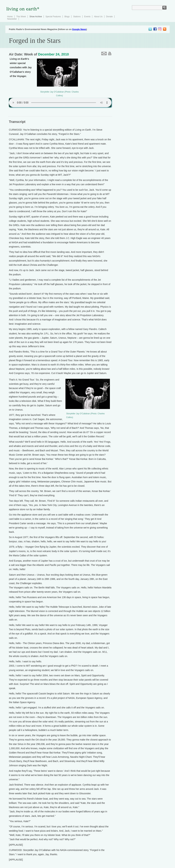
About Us (98, 17)
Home (10, 17)
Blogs (67, 17)
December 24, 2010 (53, 54)
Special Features (53, 17)
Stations (77, 17)
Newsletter (12, 19)
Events (87, 17)
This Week (21, 17)
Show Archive (36, 17)
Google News (79, 29)
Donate (109, 17)
